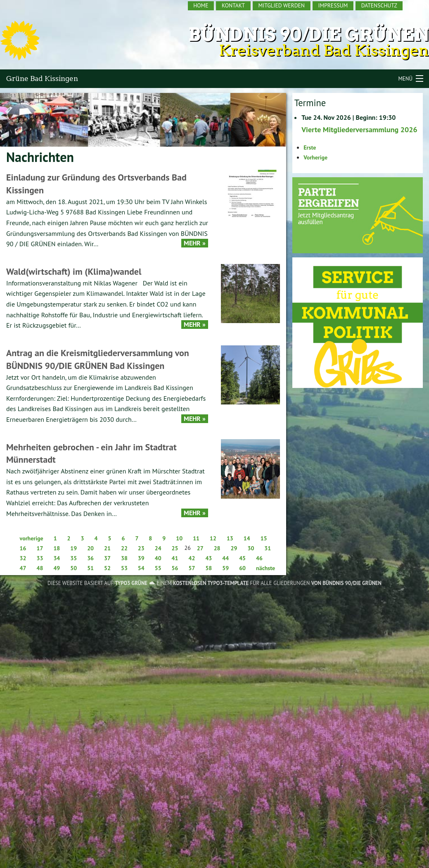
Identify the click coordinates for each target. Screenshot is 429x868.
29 (234, 548)
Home (201, 5)
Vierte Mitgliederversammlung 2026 (359, 130)
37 (107, 558)
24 (158, 548)
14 (247, 538)
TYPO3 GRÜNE (131, 583)
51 (90, 568)
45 (242, 558)
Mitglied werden (282, 5)
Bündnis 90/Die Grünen (309, 34)
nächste (265, 568)
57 (192, 568)
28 (217, 548)
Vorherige (315, 157)
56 (175, 568)
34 (57, 558)
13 (230, 538)
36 (90, 558)
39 (141, 558)
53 (124, 568)
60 (242, 568)
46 (259, 558)
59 (225, 568)
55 (158, 568)
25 (175, 548)
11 (196, 538)
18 (57, 548)
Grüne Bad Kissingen (42, 78)
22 (124, 548)
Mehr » (195, 243)
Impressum (333, 5)
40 (158, 558)
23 (141, 548)
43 (209, 558)
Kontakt (233, 5)
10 (179, 538)
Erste (310, 147)
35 (73, 558)
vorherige (32, 538)
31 (268, 548)
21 (107, 548)
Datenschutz (379, 5)
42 (192, 558)
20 (90, 548)
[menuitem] (201, 6)
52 (107, 568)
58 (209, 568)
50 (73, 568)
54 (141, 568)
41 (175, 558)
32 (23, 558)
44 (225, 558)
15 (264, 538)
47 (23, 568)
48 (40, 568)
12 (213, 538)
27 (200, 548)
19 (73, 548)
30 (251, 548)
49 (57, 568)
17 (40, 548)
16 (23, 548)
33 (40, 558)
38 (124, 558)
